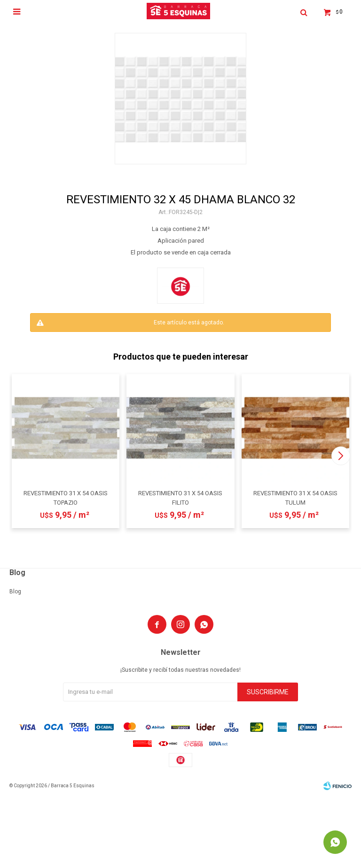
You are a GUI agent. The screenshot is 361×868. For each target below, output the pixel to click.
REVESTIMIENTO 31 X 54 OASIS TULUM (295, 498)
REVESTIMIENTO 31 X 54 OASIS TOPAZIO (66, 498)
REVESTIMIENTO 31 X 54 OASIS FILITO (180, 498)
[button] (341, 456)
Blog (15, 591)
